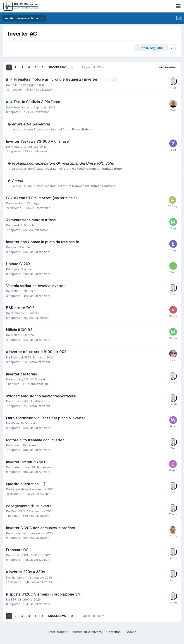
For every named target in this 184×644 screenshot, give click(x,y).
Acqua (17, 181)
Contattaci (114, 632)
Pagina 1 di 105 (93, 67)
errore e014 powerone (31, 124)
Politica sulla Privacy (87, 632)
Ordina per (167, 67)
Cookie (131, 632)
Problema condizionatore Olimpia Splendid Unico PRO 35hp (63, 163)
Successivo (57, 67)
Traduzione (58, 632)
